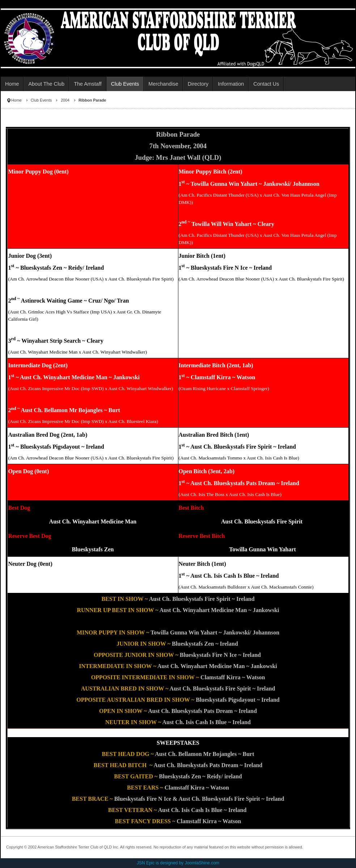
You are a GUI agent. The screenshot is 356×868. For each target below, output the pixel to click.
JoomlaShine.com (202, 863)
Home (16, 100)
